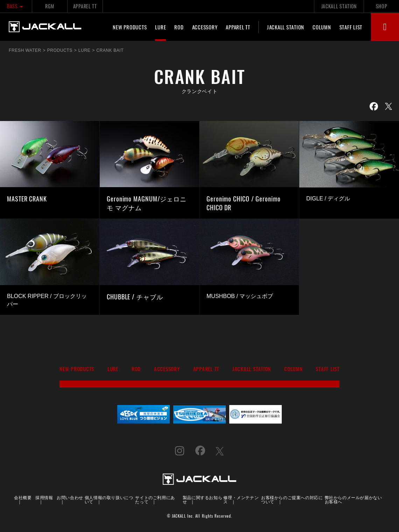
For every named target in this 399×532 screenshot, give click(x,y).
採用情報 (44, 497)
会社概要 (23, 497)
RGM (50, 6)
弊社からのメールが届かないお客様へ (353, 499)
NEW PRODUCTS (130, 27)
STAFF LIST (351, 27)
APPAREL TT (85, 6)
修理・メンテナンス (241, 499)
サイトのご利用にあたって (155, 499)
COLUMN (322, 27)
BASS (16, 6)
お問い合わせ (70, 497)
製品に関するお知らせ (202, 499)
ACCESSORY (205, 27)
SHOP (382, 6)
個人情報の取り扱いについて (109, 499)
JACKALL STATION (339, 6)
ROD (179, 27)
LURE (160, 27)
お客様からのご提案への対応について (292, 499)
